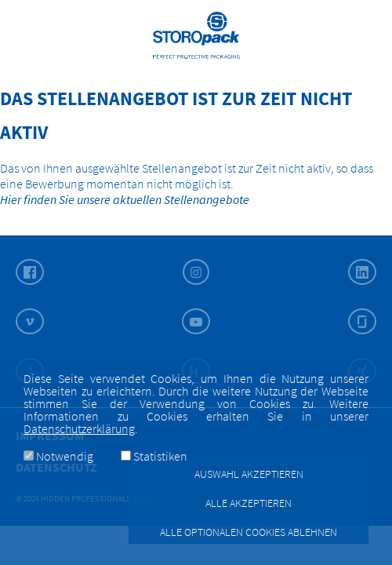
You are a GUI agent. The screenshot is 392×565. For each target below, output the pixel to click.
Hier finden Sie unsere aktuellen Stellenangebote (125, 199)
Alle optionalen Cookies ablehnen (249, 532)
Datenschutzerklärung (79, 428)
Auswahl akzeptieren (249, 474)
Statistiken (160, 456)
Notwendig (65, 456)
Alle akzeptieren (249, 503)
